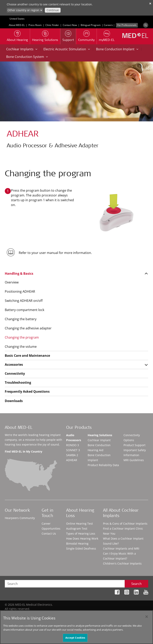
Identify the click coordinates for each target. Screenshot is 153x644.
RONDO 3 (73, 445)
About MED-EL (17, 25)
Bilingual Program (91, 25)
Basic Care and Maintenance (27, 356)
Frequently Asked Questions (27, 391)
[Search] (146, 25)
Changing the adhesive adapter (28, 328)
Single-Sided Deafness (81, 548)
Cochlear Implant (99, 440)
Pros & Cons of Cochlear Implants (125, 524)
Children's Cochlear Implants (122, 563)
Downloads (14, 401)
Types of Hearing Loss (81, 534)
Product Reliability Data (103, 465)
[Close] (147, 617)
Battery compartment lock (25, 310)
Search (136, 584)
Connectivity (15, 374)
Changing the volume (21, 347)
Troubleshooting (18, 382)
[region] (76, 627)
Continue (53, 10)
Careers (108, 25)
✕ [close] (150, 3)
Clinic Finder (52, 25)
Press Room (35, 25)
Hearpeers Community (20, 518)
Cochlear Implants (22, 49)
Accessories (14, 365)
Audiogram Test (77, 529)
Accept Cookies (75, 638)
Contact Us (49, 534)
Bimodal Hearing (77, 543)
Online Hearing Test (79, 524)
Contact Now (70, 25)
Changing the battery (21, 319)
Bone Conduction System (27, 57)
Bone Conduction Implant (117, 49)
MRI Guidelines (134, 460)
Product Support (134, 445)
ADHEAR (72, 460)
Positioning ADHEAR (20, 291)
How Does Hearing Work (82, 538)
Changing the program (22, 337)
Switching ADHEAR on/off (24, 301)
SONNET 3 (73, 450)
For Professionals (127, 25)
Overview (12, 282)
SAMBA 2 (72, 455)
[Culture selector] (25, 10)
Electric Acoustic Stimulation (67, 49)
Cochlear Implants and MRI (121, 548)
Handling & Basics (19, 273)
